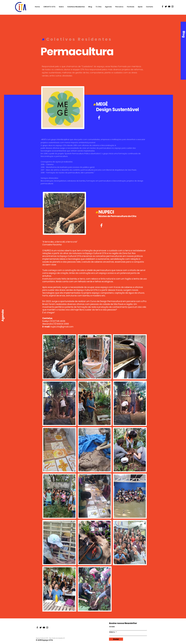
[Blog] (184, 34)
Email (112, 632)
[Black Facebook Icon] (163, 7)
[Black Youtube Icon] (169, 7)
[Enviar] (116, 639)
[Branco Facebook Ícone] (101, 225)
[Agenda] (3, 315)
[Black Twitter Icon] (166, 7)
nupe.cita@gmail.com (62, 327)
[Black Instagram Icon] (172, 7)
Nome (112, 627)
